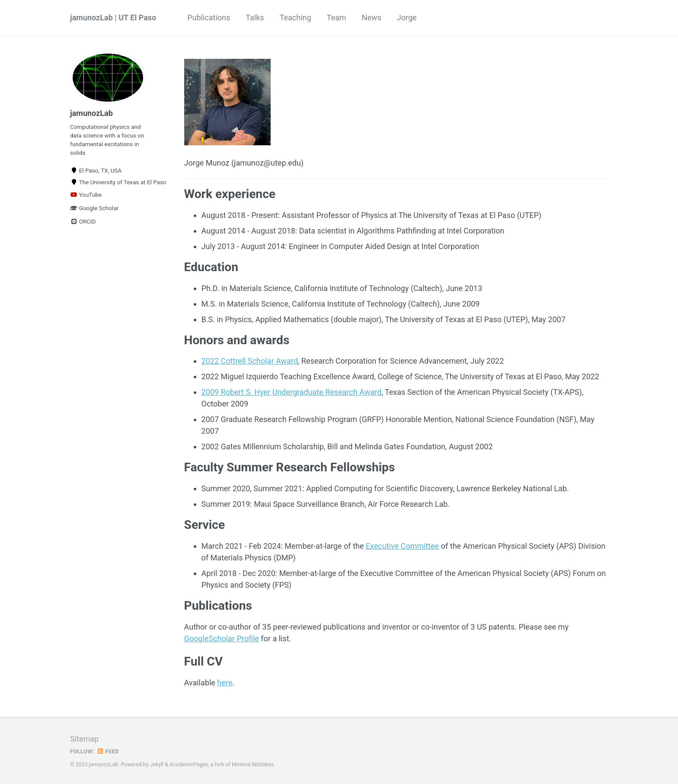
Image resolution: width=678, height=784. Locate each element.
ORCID (83, 221)
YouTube (86, 195)
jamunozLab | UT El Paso (113, 18)
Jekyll (157, 765)
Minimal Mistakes (253, 765)
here (225, 683)
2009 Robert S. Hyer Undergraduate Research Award (292, 392)
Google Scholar (94, 208)
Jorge (407, 18)
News (372, 18)
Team (337, 18)
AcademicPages (189, 765)
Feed (108, 751)
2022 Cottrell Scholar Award (250, 361)
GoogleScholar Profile (222, 638)
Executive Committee (403, 546)
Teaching (296, 18)
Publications (209, 18)
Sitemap (84, 739)
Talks (255, 18)
